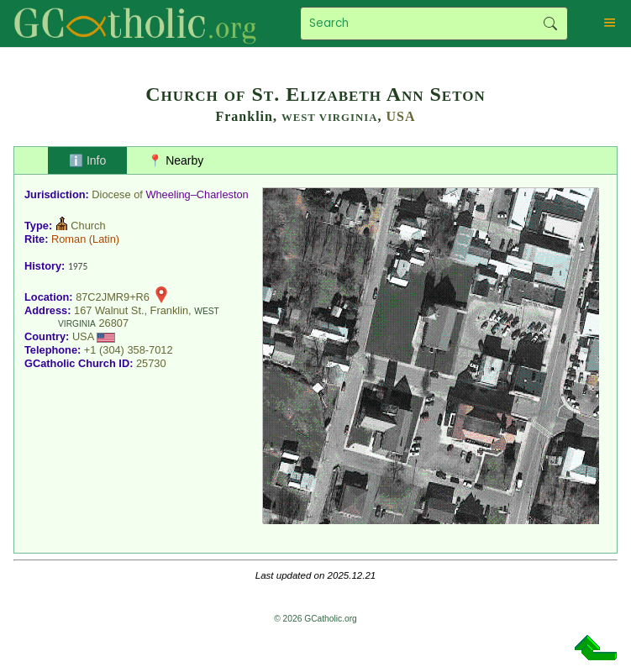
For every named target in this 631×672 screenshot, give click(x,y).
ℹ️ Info (87, 160)
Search (551, 24)
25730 (151, 363)
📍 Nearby (176, 160)
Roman (68, 239)
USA (401, 116)
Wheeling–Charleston (197, 194)
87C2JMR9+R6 (113, 297)
